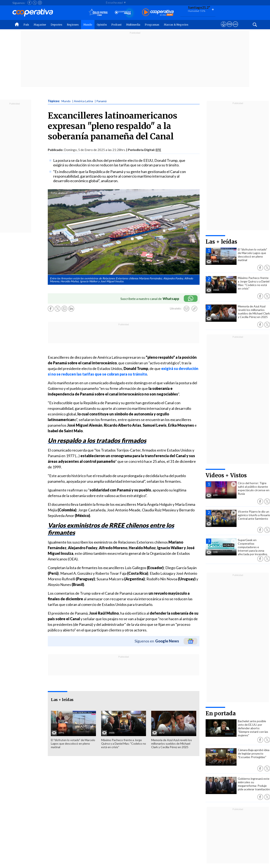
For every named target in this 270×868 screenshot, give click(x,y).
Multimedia (133, 25)
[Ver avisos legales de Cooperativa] (224, 28)
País (26, 25)
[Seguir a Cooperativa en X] (35, 3)
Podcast (116, 25)
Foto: (54, 193)
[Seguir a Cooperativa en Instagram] (40, 3)
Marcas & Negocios (176, 25)
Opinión (102, 25)
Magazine (40, 25)
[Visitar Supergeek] (235, 28)
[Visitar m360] (229, 28)
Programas (152, 25)
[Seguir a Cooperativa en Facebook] (29, 3)
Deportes (56, 25)
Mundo (88, 25)
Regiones (73, 25)
